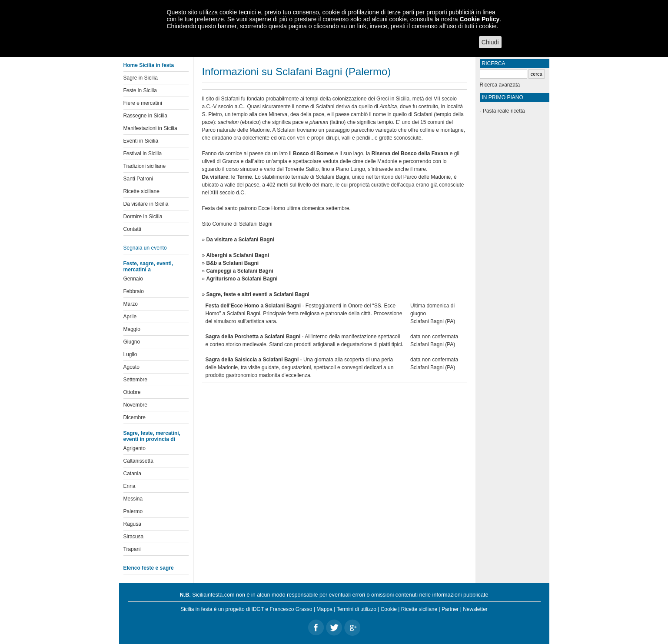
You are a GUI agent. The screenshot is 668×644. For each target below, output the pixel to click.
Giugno (132, 342)
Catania (132, 474)
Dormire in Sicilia (143, 217)
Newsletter (475, 609)
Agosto (131, 367)
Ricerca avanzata (500, 85)
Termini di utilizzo (357, 609)
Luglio (130, 354)
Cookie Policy (479, 19)
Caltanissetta (138, 461)
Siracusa (134, 537)
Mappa (324, 609)
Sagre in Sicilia (141, 78)
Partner (450, 609)
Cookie (389, 609)
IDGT (258, 609)
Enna (130, 486)
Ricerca (494, 63)
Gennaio (133, 279)
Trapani (132, 549)
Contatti (132, 229)
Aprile (130, 317)
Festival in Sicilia (143, 153)
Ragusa (132, 524)
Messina (133, 499)
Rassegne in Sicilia (145, 116)
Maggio (132, 329)
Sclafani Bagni (427, 321)
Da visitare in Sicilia (146, 204)
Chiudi (490, 42)
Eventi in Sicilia (141, 141)
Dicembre (135, 417)
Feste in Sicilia (140, 90)
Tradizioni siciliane (145, 166)
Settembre (135, 380)
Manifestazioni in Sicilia (150, 128)
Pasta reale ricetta (504, 111)
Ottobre (132, 392)
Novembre (135, 405)
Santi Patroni (138, 179)
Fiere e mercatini (143, 103)
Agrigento (135, 448)
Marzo (131, 304)
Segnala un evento (145, 248)
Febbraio (134, 291)
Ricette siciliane (141, 191)
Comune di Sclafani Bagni (243, 224)
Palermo (133, 511)
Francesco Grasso (291, 609)
